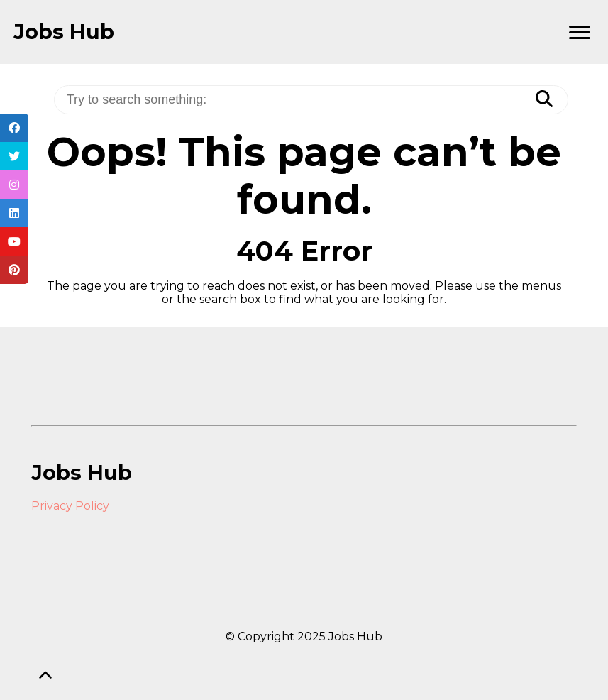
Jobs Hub (64, 32)
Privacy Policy (70, 506)
